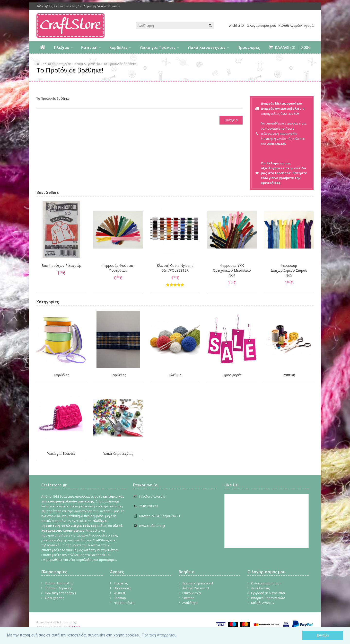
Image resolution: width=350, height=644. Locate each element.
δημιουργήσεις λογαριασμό (102, 6)
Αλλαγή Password (196, 588)
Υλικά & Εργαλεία (87, 64)
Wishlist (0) (236, 26)
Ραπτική (89, 47)
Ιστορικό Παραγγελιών (268, 598)
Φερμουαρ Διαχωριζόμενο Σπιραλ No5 (289, 270)
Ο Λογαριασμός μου (261, 26)
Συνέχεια (231, 120)
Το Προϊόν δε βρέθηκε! (120, 64)
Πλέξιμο (62, 47)
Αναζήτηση (190, 603)
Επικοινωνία (192, 593)
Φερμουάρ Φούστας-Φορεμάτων (118, 268)
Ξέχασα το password (198, 583)
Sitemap (120, 598)
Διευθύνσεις (260, 588)
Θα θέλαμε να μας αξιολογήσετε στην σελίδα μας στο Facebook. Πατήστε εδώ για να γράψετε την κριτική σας (284, 173)
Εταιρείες (121, 583)
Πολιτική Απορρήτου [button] (159, 635)
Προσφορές (249, 47)
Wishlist (119, 593)
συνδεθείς (70, 6)
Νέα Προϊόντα (124, 603)
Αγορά (309, 26)
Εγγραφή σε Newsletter (268, 593)
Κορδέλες (118, 47)
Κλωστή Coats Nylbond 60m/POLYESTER (175, 268)
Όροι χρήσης (54, 598)
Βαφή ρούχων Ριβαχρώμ (61, 265)
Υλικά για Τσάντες (157, 47)
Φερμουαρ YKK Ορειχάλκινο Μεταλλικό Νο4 (232, 270)
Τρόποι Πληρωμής (59, 588)
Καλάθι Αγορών (290, 26)
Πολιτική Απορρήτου (60, 593)
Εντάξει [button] (323, 635)
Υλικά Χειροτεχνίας (206, 47)
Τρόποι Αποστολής (59, 583)
